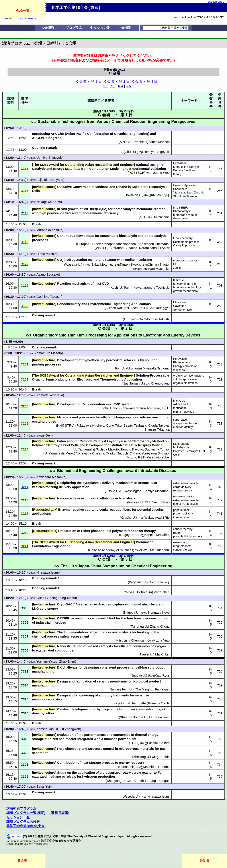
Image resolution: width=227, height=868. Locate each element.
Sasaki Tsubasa (135, 425)
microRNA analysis (185, 504)
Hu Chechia (161, 217)
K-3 (113, 86)
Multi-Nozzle (181, 447)
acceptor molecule (185, 423)
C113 (24, 169)
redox (177, 533)
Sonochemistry (183, 310)
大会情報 (48, 28)
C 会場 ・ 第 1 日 (89, 81)
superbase (180, 420)
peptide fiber (181, 510)
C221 (24, 546)
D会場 (204, 860)
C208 (24, 423)
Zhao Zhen (67, 661)
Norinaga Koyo (159, 613)
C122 (24, 286)
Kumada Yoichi (159, 703)
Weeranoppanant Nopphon (116, 244)
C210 (24, 449)
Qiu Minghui (145, 689)
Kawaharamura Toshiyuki (152, 288)
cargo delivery (182, 487)
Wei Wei (142, 550)
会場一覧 (23, 11)
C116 (24, 213)
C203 (24, 379)
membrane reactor (185, 260)
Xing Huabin (161, 757)
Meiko (111, 453)
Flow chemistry (183, 238)
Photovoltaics (182, 362)
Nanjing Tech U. (121, 689)
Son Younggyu (159, 308)
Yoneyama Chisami (90, 453)
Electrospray (181, 444)
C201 (24, 364)
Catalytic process (184, 245)
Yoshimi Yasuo (47, 661)
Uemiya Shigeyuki (49, 158)
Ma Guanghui (160, 550)
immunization (182, 517)
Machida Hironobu (156, 767)
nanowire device (184, 496)
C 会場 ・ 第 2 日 (117, 81)
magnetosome (182, 546)
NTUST (145, 217)
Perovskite (180, 359)
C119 (24, 242)
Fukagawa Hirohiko (90, 425)
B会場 (23, 860)
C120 (24, 264)
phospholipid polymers (188, 536)
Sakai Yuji (43, 787)
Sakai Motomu (102, 265)
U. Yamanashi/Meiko (59, 453)
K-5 (128, 86)
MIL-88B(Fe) (181, 208)
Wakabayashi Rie (157, 518)
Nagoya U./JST (139, 502)
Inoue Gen (44, 435)
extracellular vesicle (186, 483)
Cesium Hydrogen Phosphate (185, 187)
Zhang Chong (160, 626)
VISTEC (102, 248)
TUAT (134, 743)
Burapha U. (85, 244)
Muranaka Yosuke (49, 230)
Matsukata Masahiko (155, 269)
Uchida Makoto (108, 449)
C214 (24, 487)
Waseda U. (73, 265)
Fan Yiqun (162, 689)
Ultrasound (180, 302)
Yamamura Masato (48, 353)
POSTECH (136, 173)
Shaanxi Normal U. (134, 717)
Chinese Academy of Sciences (111, 550)
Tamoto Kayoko (132, 449)
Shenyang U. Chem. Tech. (126, 781)
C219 (24, 533)
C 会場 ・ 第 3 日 (145, 81)
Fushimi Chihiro (158, 743)
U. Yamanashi (84, 449)
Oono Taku (114, 425)
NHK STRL (65, 425)
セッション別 (100, 28)
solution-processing (186, 379)
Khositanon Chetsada (153, 244)
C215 (24, 500)
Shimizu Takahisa (157, 429)
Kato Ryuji (162, 675)
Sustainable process (186, 242)
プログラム (74, 28)
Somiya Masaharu (157, 491)
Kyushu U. (128, 518)
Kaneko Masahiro (157, 535)
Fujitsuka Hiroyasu (50, 180)
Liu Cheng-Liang (158, 383)
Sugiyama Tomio (157, 449)
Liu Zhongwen (159, 717)
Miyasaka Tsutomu (156, 368)
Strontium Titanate (185, 196)
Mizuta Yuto (161, 640)
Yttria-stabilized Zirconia (189, 192)
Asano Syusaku (48, 275)
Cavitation (180, 306)
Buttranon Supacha (123, 248)
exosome (179, 542)
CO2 (176, 264)
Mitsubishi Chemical (130, 640)
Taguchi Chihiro (129, 453)
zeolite (177, 268)
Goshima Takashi (49, 297)
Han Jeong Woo (158, 173)
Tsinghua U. (139, 626)
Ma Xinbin (162, 654)
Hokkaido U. (133, 195)
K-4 (121, 86)
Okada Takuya (158, 425)
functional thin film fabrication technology (187, 286)
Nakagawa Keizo (49, 202)
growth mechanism (185, 291)
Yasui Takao (161, 502)
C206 (24, 406)
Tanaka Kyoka (130, 265)
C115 (24, 191)
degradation (181, 218)
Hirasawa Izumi (47, 572)
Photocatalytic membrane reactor (185, 213)
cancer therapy (183, 529)
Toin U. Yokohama (128, 368)
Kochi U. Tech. (121, 288)
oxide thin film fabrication (182, 406)
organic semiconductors (189, 376)
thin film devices (184, 412)
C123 (24, 306)
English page (216, 2)
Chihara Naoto (158, 265)
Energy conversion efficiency (185, 368)
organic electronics (185, 383)
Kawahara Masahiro (51, 477)
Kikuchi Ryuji (160, 195)
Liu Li (166, 408)
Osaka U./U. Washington (124, 491)
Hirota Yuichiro (47, 254)
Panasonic (127, 767)
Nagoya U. (128, 535)
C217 (24, 514)
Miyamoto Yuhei (158, 457)
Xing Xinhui (68, 598)
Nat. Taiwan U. (133, 383)
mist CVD (179, 280)
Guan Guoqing (47, 598)
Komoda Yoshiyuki (50, 395)
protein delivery (183, 513)
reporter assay (182, 490)
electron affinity (183, 427)
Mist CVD (179, 401)
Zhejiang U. (142, 757)
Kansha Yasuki (47, 729)
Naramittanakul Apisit (154, 248)
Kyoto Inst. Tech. (127, 703)
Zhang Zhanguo (158, 781)
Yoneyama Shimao (155, 453)
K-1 (105, 86)
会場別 (126, 28)
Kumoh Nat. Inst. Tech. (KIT (126, 308)
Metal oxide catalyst (186, 167)
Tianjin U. (146, 654)
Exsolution (180, 163)
